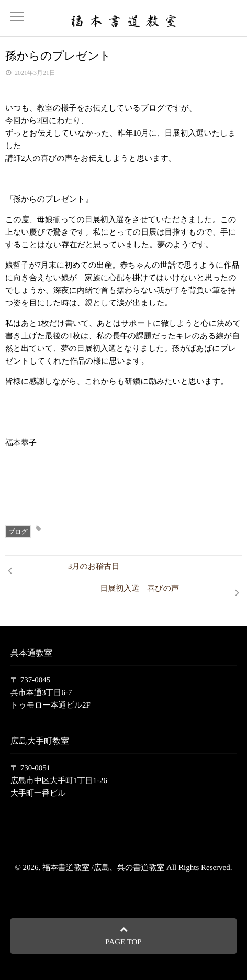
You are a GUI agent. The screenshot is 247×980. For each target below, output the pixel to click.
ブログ (18, 532)
